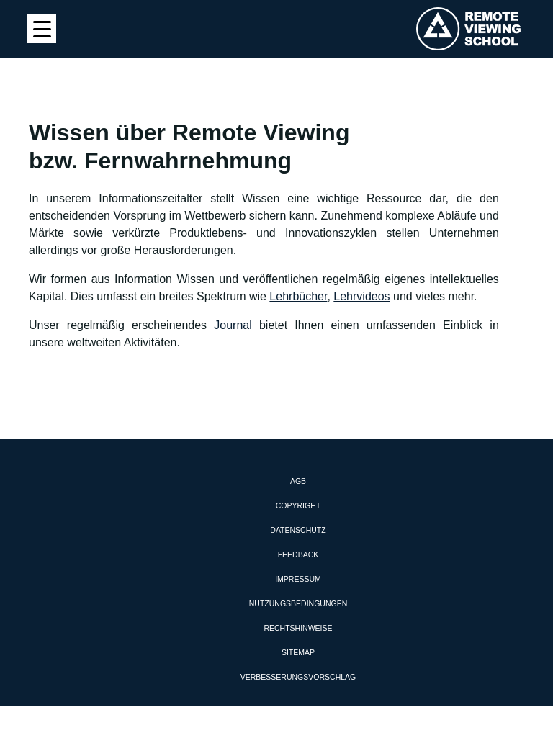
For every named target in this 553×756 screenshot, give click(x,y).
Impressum (298, 579)
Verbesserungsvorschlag (298, 677)
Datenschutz (298, 530)
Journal (233, 325)
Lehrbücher (298, 296)
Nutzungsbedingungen (298, 603)
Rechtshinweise (298, 628)
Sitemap (298, 652)
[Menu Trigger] (42, 29)
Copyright (298, 505)
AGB (298, 481)
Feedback (298, 554)
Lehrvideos (361, 296)
